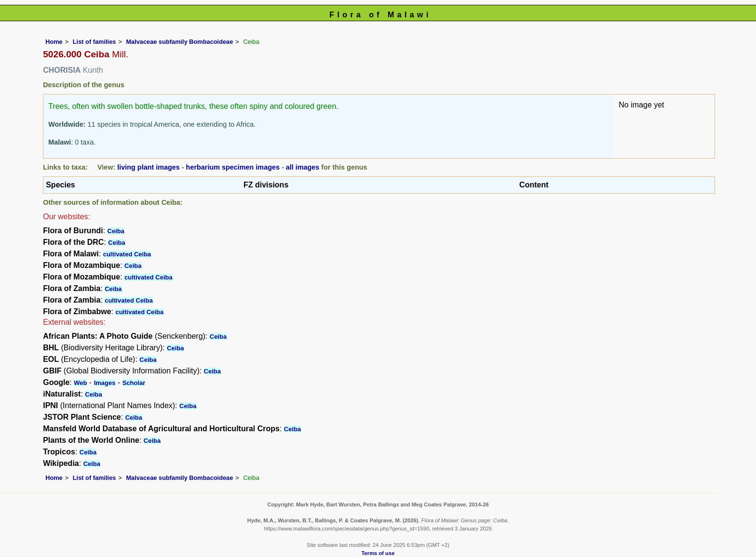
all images (303, 167)
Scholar (134, 383)
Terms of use (378, 553)
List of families (94, 42)
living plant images (148, 167)
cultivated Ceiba (127, 254)
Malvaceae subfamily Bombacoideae (179, 42)
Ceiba (116, 231)
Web (80, 383)
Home (54, 42)
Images (105, 383)
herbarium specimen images (233, 167)
